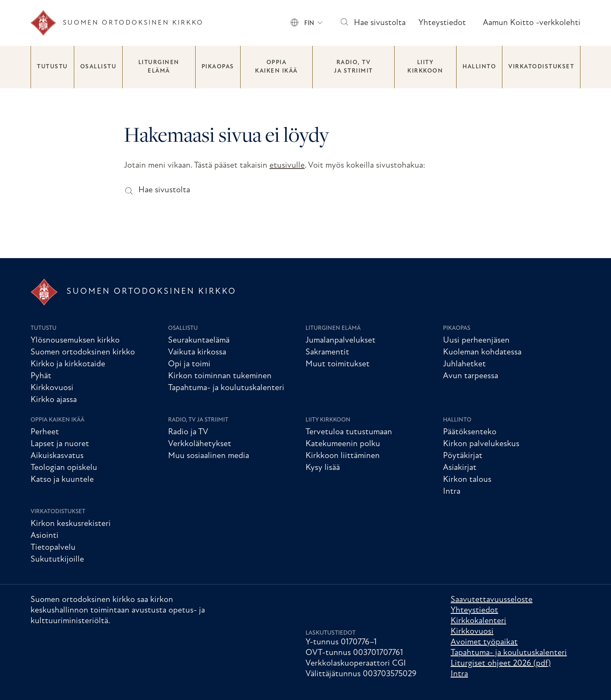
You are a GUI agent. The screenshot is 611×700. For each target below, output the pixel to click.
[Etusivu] (117, 23)
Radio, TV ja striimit (353, 67)
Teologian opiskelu (64, 468)
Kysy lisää (323, 468)
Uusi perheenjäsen (476, 340)
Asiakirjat (460, 468)
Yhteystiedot (442, 23)
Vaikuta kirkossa (197, 352)
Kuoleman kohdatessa (482, 352)
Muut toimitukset (338, 364)
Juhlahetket (464, 364)
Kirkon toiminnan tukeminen (220, 376)
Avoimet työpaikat (484, 642)
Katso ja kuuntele (62, 480)
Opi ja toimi (189, 364)
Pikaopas (218, 67)
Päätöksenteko (470, 432)
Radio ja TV (188, 432)
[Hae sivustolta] (344, 23)
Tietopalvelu (53, 548)
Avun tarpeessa (471, 376)
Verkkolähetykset (200, 444)
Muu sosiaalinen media (209, 456)
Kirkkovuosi (52, 388)
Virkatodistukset (541, 67)
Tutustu (52, 67)
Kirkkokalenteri (478, 621)
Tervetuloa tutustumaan (349, 432)
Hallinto (479, 67)
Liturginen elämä (159, 67)
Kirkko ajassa (54, 400)
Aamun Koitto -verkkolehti (532, 23)
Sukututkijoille (57, 559)
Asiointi (45, 536)
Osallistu (98, 67)
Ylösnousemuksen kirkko (75, 340)
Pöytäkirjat (463, 456)
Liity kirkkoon (425, 67)
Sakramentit (327, 352)
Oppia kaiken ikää (276, 67)
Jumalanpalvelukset (341, 340)
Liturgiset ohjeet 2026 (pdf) (501, 663)
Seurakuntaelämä (199, 340)
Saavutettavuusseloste (492, 600)
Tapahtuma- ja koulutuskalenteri (226, 388)
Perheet (45, 432)
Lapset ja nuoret (60, 444)
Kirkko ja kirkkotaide (68, 364)
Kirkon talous (467, 480)
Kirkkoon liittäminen (343, 456)
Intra (452, 492)
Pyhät (41, 376)
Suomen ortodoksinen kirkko (83, 352)
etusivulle (287, 166)
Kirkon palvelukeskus (481, 444)
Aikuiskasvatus (57, 456)
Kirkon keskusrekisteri (71, 524)
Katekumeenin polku (343, 444)
